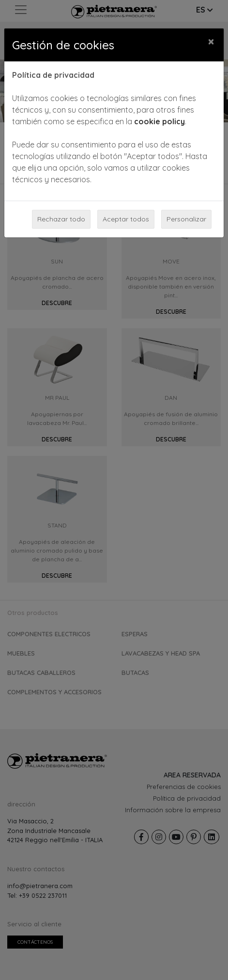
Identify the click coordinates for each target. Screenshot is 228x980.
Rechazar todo (61, 219)
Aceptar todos (126, 219)
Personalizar (186, 219)
